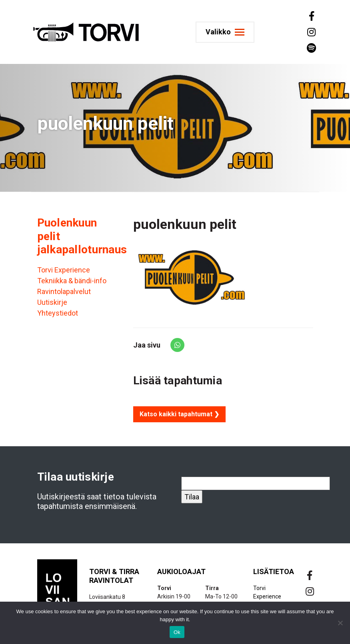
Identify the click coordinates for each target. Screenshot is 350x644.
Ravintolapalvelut (64, 291)
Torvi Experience (64, 270)
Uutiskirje (52, 302)
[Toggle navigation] (226, 32)
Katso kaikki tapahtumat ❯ (179, 414)
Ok (177, 632)
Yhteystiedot (58, 313)
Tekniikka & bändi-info (72, 281)
